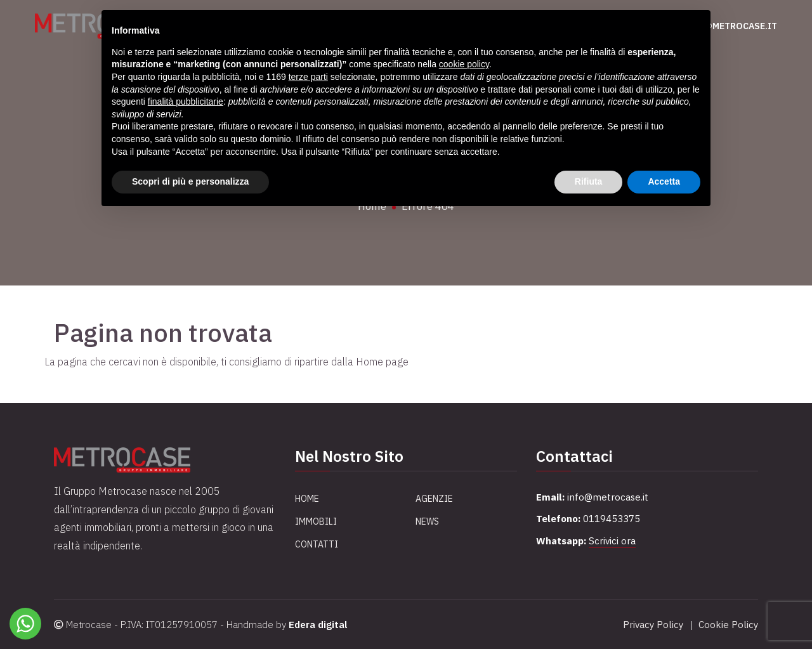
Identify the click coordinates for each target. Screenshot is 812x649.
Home (307, 499)
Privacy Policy (653, 625)
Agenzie (434, 499)
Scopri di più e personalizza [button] (190, 181)
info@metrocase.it (730, 26)
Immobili (316, 521)
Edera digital (318, 625)
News (427, 521)
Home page (382, 362)
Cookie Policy (728, 625)
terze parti (308, 77)
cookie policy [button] (464, 64)
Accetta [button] (664, 181)
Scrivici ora (612, 541)
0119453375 (612, 519)
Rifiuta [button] (589, 181)
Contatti (317, 544)
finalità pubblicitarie (186, 102)
